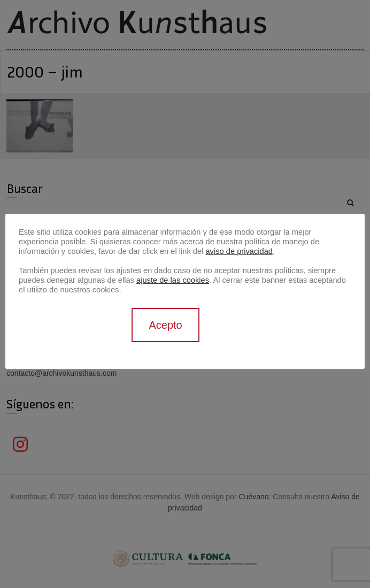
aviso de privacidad (239, 251)
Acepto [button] (165, 325)
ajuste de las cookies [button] (173, 280)
